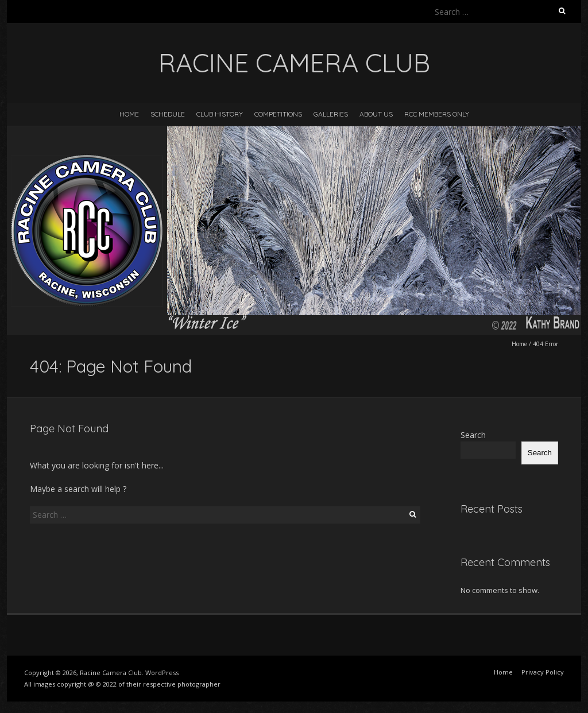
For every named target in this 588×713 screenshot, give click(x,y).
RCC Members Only (437, 114)
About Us (376, 114)
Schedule (168, 114)
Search (473, 435)
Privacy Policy (543, 672)
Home (129, 114)
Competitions (278, 114)
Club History (220, 114)
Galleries (331, 114)
